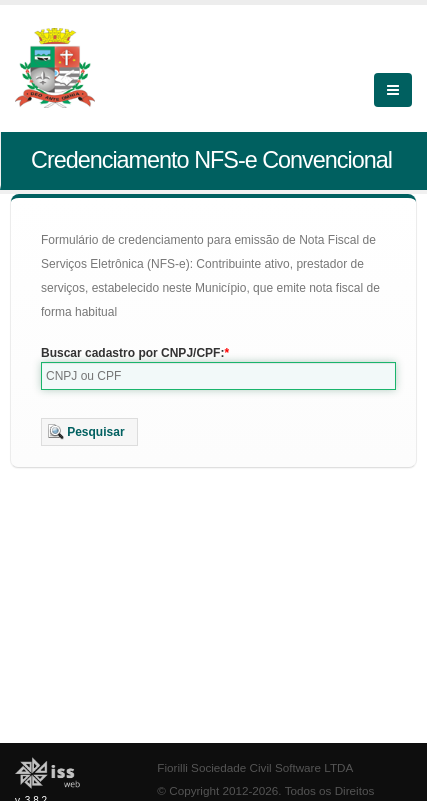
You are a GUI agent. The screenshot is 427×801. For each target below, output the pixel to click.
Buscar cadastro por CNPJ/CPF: (132, 353)
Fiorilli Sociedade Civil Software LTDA (255, 767)
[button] (89, 432)
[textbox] (218, 376)
